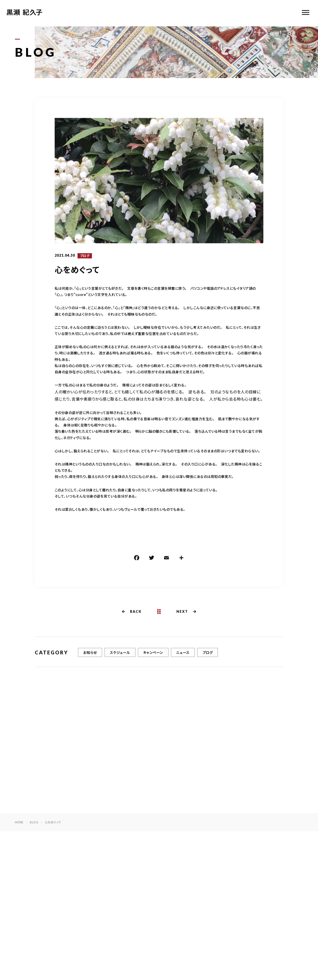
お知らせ (90, 655)
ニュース (183, 655)
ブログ (85, 256)
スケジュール (120, 655)
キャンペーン (153, 655)
